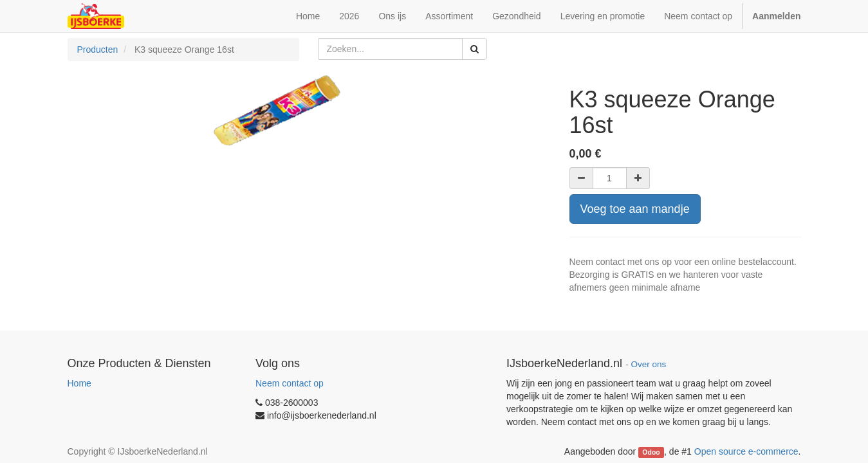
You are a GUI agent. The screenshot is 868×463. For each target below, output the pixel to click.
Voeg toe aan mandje (635, 209)
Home (79, 383)
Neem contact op (290, 383)
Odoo (651, 452)
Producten (98, 50)
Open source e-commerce (746, 451)
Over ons (648, 364)
